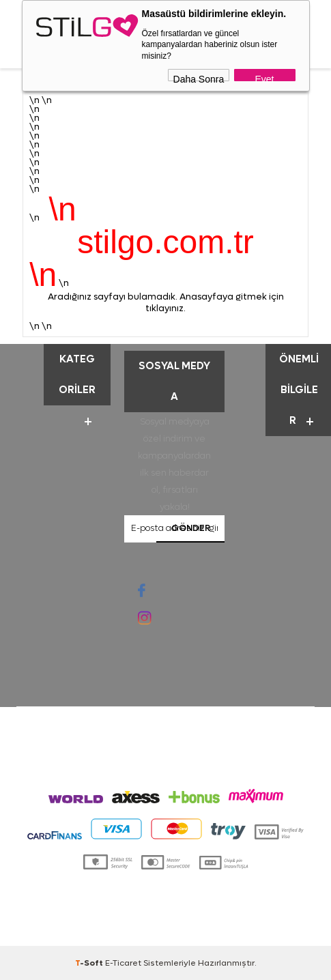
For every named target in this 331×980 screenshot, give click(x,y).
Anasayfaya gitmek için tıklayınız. (215, 302)
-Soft (90, 963)
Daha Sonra (199, 77)
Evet (264, 77)
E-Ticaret (123, 963)
